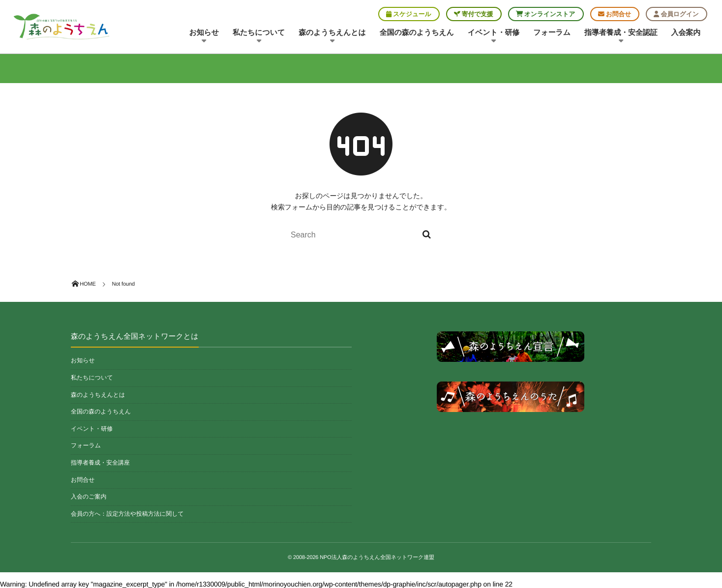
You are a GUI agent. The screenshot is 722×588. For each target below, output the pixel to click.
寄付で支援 (474, 14)
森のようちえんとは (332, 36)
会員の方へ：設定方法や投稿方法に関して (127, 514)
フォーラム (552, 33)
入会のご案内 (89, 497)
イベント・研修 (494, 36)
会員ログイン (676, 14)
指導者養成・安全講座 (100, 463)
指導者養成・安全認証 (621, 36)
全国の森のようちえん (417, 33)
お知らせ (204, 36)
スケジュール (409, 14)
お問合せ (615, 14)
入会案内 (686, 33)
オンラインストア (546, 14)
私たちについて (259, 36)
